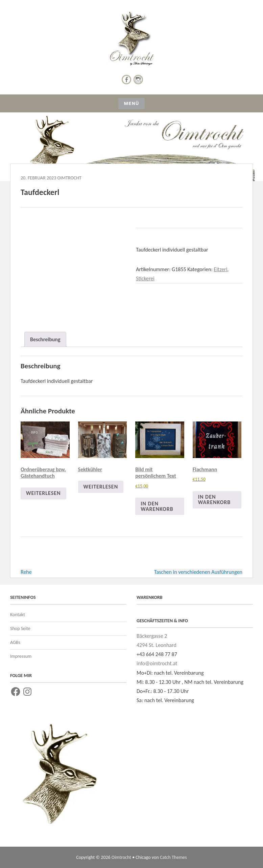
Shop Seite (20, 628)
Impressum (21, 656)
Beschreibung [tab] (45, 339)
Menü (131, 104)
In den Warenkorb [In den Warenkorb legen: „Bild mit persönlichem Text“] (157, 506)
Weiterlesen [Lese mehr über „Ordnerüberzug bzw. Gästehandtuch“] (43, 493)
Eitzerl (220, 269)
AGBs (15, 642)
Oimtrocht (69, 178)
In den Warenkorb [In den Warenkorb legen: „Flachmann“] (214, 500)
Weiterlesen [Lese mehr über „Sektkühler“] (101, 487)
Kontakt (18, 615)
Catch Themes (173, 857)
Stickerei (145, 278)
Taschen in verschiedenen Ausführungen (198, 572)
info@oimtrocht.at (157, 663)
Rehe (26, 572)
